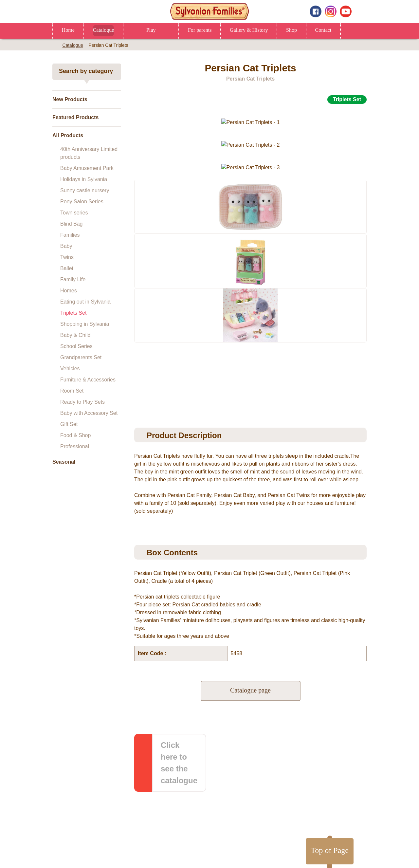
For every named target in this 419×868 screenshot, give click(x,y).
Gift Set (69, 424)
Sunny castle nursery (85, 190)
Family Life (73, 279)
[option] (250, 199)
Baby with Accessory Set (89, 413)
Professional (75, 446)
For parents (205, 30)
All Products (68, 135)
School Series (76, 346)
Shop (304, 30)
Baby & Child (75, 335)
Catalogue (105, 30)
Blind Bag (72, 224)
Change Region (210, 853)
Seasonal (64, 462)
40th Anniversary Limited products (89, 153)
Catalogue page (250, 675)
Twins (67, 257)
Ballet (67, 268)
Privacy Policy (234, 817)
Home (69, 30)
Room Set (72, 391)
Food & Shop (75, 435)
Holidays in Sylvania (84, 179)
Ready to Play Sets (82, 402)
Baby (66, 246)
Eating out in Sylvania (85, 302)
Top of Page (327, 743)
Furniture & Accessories (88, 380)
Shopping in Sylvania (85, 324)
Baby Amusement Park (87, 168)
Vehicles (70, 369)
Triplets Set (73, 313)
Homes (69, 291)
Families (70, 235)
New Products (70, 99)
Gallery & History (259, 30)
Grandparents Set (81, 357)
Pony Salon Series (82, 202)
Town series (74, 213)
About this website (190, 817)
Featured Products (75, 117)
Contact (338, 30)
